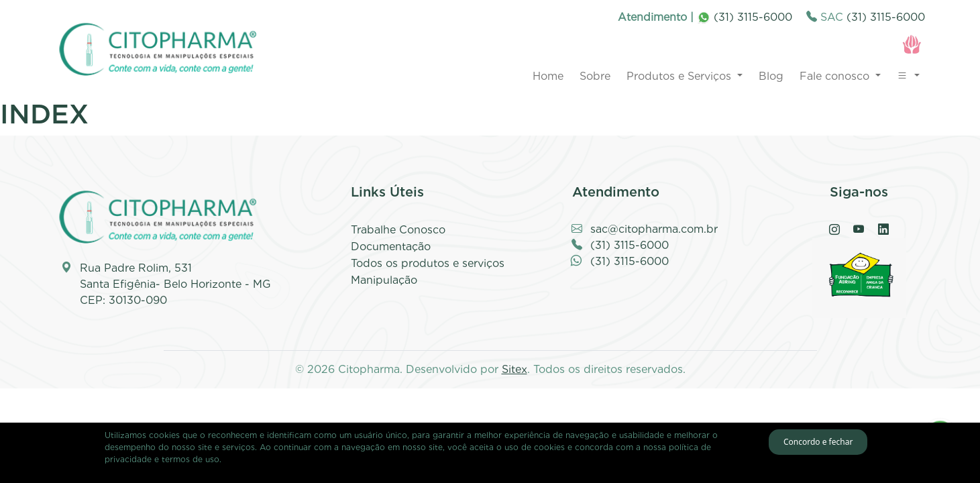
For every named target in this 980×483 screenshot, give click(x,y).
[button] (908, 76)
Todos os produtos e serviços (428, 263)
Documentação (391, 247)
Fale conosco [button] (836, 76)
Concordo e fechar (818, 442)
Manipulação (384, 280)
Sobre (595, 76)
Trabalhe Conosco (398, 230)
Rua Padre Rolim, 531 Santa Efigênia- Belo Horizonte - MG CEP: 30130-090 (175, 284)
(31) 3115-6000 (745, 17)
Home (548, 76)
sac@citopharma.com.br (654, 229)
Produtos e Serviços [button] (680, 76)
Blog (771, 76)
